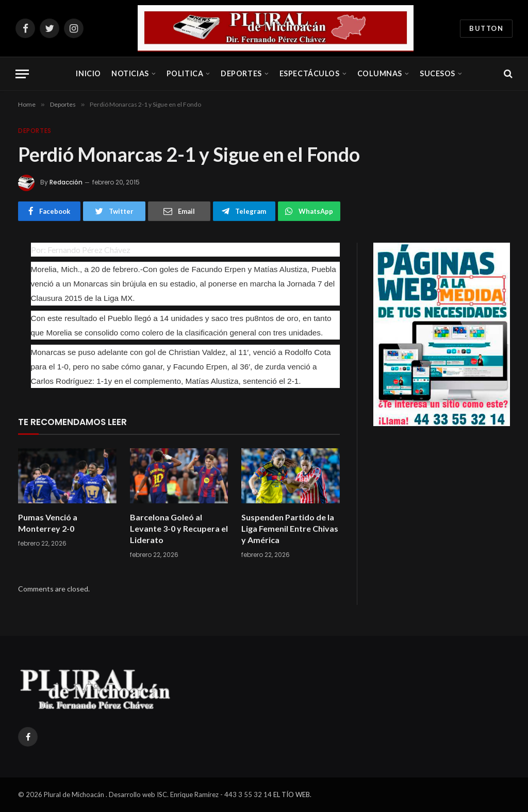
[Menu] (22, 74)
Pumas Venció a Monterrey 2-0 (48, 523)
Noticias (130, 73)
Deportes (241, 73)
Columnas (380, 73)
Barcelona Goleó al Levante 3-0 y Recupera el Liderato (179, 528)
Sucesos (438, 73)
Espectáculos (310, 73)
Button (486, 28)
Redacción (66, 182)
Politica (185, 73)
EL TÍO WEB (292, 794)
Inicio (88, 73)
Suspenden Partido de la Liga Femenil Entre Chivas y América (290, 528)
